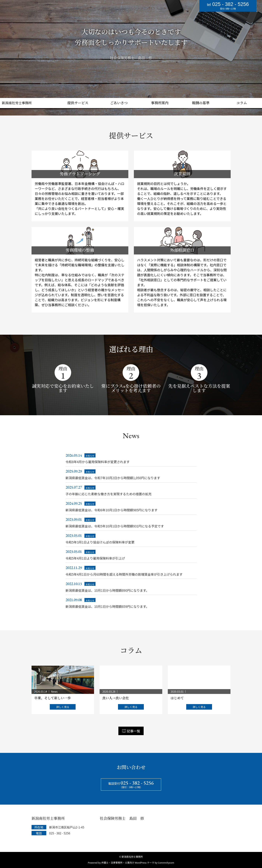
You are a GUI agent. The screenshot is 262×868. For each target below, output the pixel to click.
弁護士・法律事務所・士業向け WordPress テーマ (128, 862)
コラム (242, 103)
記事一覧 (131, 731)
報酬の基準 (201, 103)
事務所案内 (160, 103)
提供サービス (78, 103)
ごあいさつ (119, 103)
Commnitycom (166, 862)
